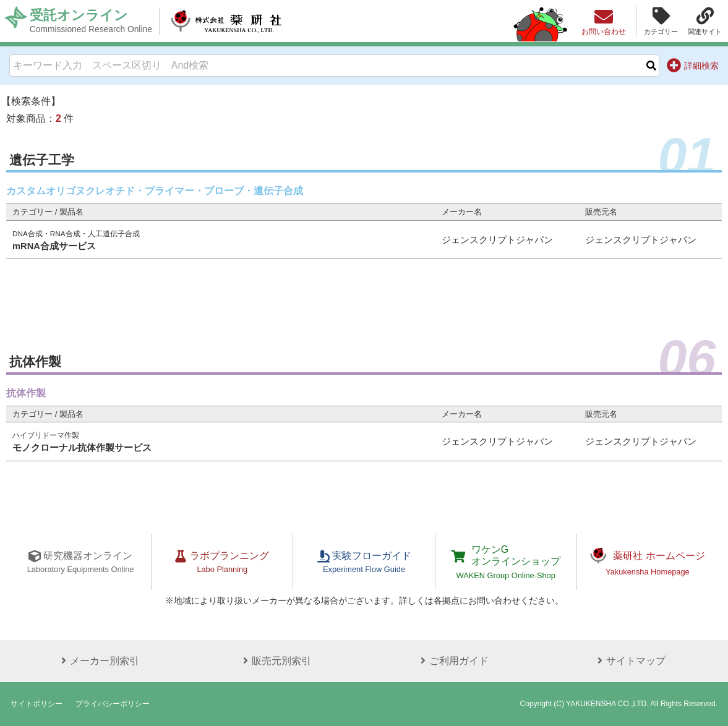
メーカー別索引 (98, 661)
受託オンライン (91, 21)
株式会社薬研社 (226, 21)
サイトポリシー (36, 704)
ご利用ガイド (453, 661)
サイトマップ (630, 661)
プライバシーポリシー (113, 704)
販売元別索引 (275, 661)
